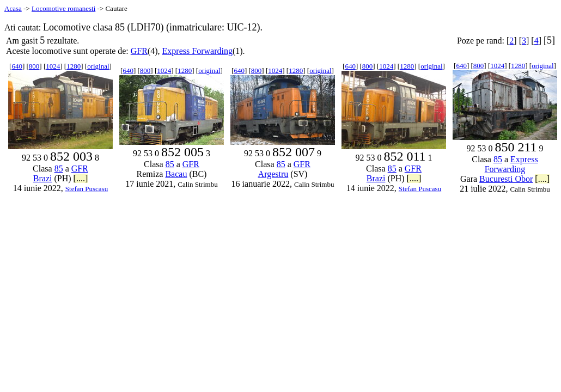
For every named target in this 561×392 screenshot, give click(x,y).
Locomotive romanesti (63, 8)
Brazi (43, 178)
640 (17, 66)
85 (59, 169)
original (98, 66)
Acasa (13, 8)
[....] (81, 178)
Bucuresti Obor (506, 179)
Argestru (273, 174)
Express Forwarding (197, 51)
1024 (53, 66)
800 (34, 66)
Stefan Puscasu (87, 189)
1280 (74, 66)
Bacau (176, 174)
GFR (139, 51)
